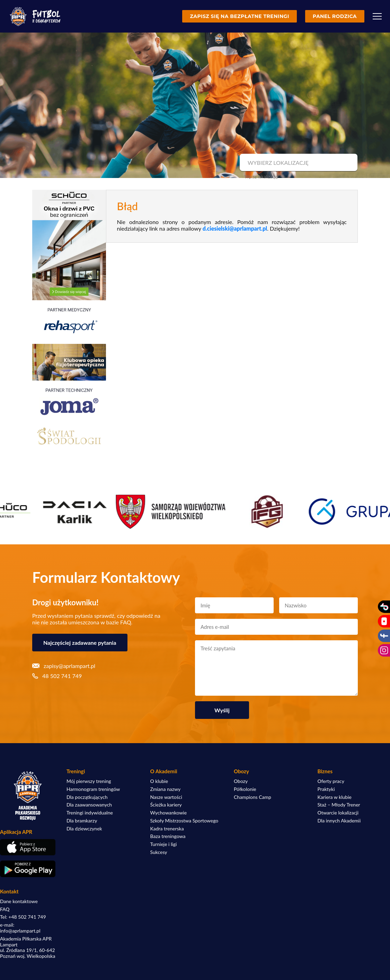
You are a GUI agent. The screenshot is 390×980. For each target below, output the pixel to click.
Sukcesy (159, 852)
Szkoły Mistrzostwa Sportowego (184, 821)
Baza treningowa (168, 836)
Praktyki (326, 789)
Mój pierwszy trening (89, 781)
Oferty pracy (331, 781)
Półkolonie (245, 789)
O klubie (159, 781)
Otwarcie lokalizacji (338, 813)
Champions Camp (252, 797)
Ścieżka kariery (166, 805)
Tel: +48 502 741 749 (23, 917)
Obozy (241, 781)
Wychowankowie (169, 813)
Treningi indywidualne (90, 813)
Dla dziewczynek (84, 829)
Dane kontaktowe (19, 901)
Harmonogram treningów (93, 789)
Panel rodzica (335, 16)
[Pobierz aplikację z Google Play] (28, 869)
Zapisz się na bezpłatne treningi (239, 16)
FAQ (5, 909)
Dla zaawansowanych (89, 805)
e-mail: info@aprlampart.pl (20, 928)
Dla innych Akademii (339, 821)
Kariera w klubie (335, 797)
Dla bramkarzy (82, 821)
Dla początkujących (87, 797)
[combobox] (298, 163)
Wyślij (222, 710)
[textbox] (298, 163)
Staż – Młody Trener (339, 805)
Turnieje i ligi (164, 844)
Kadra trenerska (167, 829)
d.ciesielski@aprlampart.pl (235, 228)
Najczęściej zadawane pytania (80, 643)
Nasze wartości (166, 797)
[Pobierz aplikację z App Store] (28, 847)
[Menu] (377, 16)
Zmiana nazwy (166, 789)
